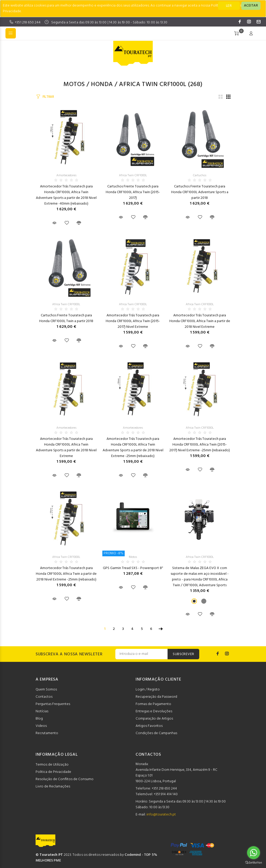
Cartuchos (200, 175)
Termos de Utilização (52, 765)
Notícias (42, 711)
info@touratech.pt (161, 815)
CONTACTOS (148, 755)
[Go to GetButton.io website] (254, 863)
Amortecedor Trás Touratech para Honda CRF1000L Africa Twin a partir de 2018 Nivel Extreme (200, 321)
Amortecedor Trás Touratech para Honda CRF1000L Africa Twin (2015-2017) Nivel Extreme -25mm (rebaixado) (200, 445)
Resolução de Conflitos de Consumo (65, 779)
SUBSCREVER (183, 654)
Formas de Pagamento (153, 704)
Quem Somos (46, 690)
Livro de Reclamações (53, 787)
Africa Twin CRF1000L (153, 84)
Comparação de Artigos (154, 719)
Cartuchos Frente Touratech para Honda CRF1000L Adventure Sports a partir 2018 (200, 192)
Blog (39, 719)
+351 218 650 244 (28, 22)
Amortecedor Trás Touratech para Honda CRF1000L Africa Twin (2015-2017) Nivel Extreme (133, 321)
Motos (74, 84)
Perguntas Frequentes (53, 704)
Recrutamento (47, 733)
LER (229, 6)
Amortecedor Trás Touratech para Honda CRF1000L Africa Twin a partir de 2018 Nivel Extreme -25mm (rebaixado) (66, 574)
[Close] (251, 6)
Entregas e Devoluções (154, 711)
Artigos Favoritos (149, 726)
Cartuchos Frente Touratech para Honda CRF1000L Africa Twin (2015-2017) (133, 192)
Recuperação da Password (156, 697)
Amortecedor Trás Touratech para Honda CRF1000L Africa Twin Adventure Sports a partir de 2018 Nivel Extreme (66, 448)
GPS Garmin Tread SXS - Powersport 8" (133, 568)
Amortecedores (66, 175)
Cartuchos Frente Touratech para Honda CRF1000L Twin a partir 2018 (66, 318)
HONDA (102, 84)
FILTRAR (48, 97)
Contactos (44, 697)
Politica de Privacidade (53, 772)
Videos (41, 726)
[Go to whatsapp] (254, 853)
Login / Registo (148, 690)
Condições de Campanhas (156, 733)
